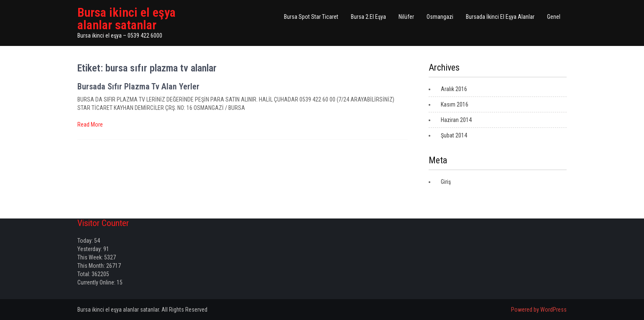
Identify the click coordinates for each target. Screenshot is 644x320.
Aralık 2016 (454, 89)
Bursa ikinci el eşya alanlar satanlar (126, 19)
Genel (554, 17)
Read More (90, 124)
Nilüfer (406, 17)
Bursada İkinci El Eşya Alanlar (500, 17)
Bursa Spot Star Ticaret (311, 17)
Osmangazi (440, 17)
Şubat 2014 (454, 135)
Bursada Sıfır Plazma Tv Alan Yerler (138, 86)
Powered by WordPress (539, 310)
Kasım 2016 (455, 104)
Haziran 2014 (456, 120)
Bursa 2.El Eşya (368, 17)
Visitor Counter (103, 223)
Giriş (446, 182)
